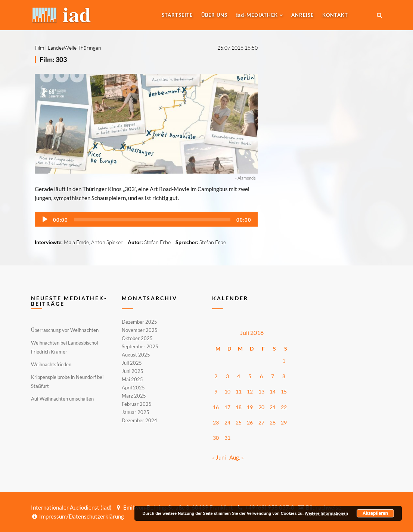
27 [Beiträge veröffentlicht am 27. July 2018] (261, 422)
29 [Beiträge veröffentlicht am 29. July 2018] (284, 422)
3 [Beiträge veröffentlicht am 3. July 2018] (227, 376)
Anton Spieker (107, 242)
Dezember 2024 (139, 420)
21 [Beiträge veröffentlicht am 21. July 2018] (273, 407)
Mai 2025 (132, 379)
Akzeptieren (375, 513)
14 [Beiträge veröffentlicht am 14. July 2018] (273, 391)
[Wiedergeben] (45, 220)
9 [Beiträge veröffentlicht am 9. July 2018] (216, 391)
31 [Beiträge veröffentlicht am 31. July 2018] (227, 438)
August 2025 (136, 355)
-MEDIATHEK (257, 15)
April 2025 (133, 388)
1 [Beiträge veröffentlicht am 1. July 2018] (284, 361)
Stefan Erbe (157, 242)
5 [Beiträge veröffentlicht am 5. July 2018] (250, 376)
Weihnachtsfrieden (51, 364)
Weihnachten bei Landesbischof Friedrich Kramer (65, 347)
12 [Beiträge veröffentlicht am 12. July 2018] (250, 391)
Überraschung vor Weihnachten (65, 330)
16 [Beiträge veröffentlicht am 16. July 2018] (216, 407)
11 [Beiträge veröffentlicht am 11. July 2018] (239, 391)
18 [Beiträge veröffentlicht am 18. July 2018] (239, 407)
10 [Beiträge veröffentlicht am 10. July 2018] (227, 391)
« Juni (219, 457)
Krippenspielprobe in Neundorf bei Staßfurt (67, 382)
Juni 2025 (133, 371)
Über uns (214, 15)
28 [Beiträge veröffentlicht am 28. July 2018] (273, 422)
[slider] (152, 220)
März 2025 (134, 396)
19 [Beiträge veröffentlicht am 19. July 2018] (250, 407)
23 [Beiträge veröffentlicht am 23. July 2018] (216, 422)
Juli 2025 (132, 363)
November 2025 (140, 330)
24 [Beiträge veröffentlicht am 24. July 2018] (227, 422)
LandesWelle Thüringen (74, 48)
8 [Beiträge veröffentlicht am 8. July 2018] (284, 376)
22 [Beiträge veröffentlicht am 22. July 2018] (284, 407)
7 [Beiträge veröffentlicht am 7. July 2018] (273, 376)
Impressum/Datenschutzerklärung (77, 516)
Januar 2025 (136, 412)
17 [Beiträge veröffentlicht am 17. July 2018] (227, 407)
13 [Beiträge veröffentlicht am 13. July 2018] (261, 391)
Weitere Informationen (326, 513)
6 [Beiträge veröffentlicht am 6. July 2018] (261, 376)
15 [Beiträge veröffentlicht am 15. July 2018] (284, 391)
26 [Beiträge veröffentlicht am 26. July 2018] (250, 422)
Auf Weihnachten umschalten (62, 399)
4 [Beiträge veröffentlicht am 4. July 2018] (239, 376)
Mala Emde (76, 242)
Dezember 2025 (139, 322)
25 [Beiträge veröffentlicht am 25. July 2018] (239, 422)
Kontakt (335, 15)
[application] (146, 219)
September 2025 (140, 346)
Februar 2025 (137, 404)
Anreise (302, 15)
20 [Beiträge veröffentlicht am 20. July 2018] (261, 407)
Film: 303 (53, 59)
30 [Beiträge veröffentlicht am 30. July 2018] (216, 438)
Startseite (177, 15)
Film (39, 48)
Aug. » (237, 457)
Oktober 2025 (137, 338)
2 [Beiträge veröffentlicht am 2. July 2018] (216, 376)
